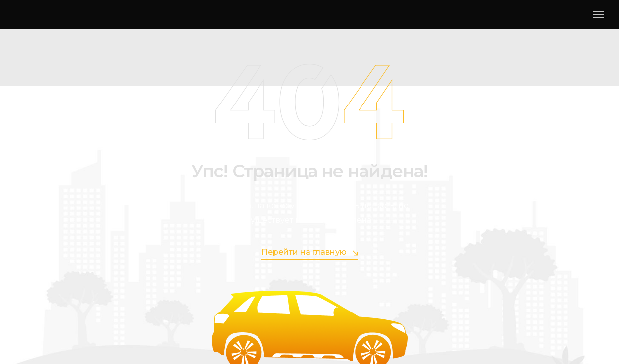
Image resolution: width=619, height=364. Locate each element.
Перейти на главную (309, 252)
